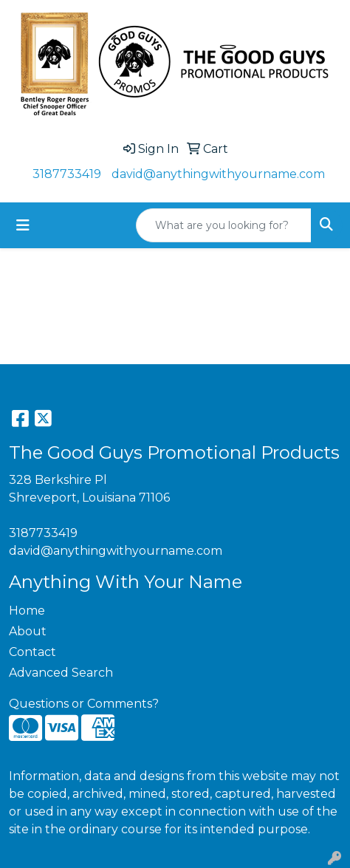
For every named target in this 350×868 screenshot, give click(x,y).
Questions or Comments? (84, 704)
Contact (32, 652)
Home (27, 611)
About (28, 631)
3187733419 (67, 174)
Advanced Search (61, 673)
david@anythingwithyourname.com (218, 174)
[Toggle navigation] (23, 225)
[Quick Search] (224, 225)
